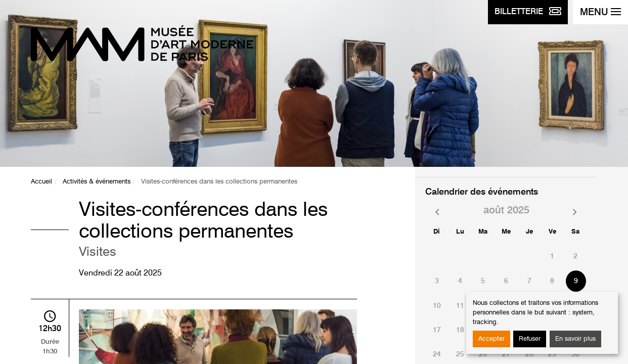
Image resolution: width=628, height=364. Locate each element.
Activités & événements (97, 182)
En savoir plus (575, 339)
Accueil (41, 182)
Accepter (491, 339)
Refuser (530, 339)
